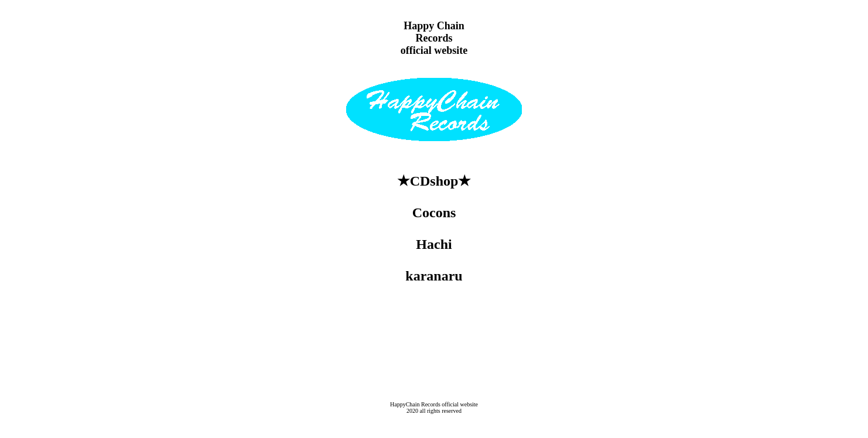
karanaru (434, 276)
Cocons (434, 213)
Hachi (434, 244)
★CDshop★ (434, 181)
